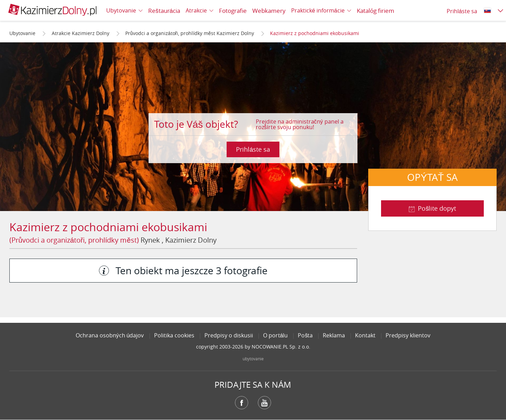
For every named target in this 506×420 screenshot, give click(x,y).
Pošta (305, 335)
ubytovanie (253, 359)
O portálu (276, 335)
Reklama (334, 335)
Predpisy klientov (408, 335)
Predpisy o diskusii (229, 335)
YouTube (264, 403)
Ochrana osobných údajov (110, 335)
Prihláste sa (253, 149)
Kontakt (365, 335)
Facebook (242, 403)
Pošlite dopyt (437, 208)
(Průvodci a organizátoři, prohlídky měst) (74, 240)
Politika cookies (174, 335)
